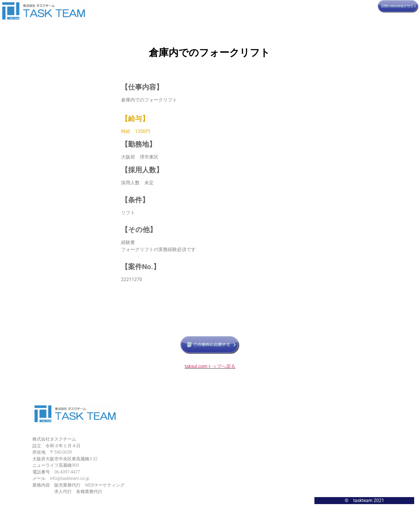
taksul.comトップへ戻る (210, 366)
